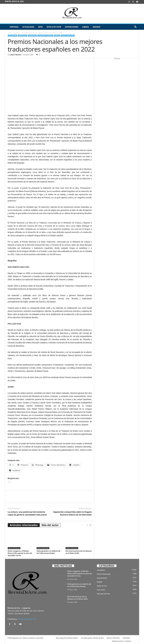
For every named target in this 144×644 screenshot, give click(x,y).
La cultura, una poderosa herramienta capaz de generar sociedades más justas (27, 513)
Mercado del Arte (103, 594)
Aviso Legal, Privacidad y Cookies (67, 638)
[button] (135, 27)
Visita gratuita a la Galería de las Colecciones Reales (48, 552)
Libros (86, 27)
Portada (14, 27)
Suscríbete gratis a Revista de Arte (92, 638)
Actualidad (28, 27)
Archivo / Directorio (113, 638)
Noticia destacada (68, 36)
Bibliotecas (22, 36)
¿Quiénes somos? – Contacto (121, 641)
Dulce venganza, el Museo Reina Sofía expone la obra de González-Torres (20, 553)
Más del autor (50, 525)
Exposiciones (72, 27)
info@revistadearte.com (27, 619)
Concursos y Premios (45, 36)
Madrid (97, 27)
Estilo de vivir (54, 27)
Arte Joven (101, 590)
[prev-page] (87, 525)
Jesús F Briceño (16, 55)
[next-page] (91, 525)
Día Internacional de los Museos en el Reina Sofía (79, 552)
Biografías (32, 36)
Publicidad (126, 638)
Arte (40, 27)
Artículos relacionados (24, 525)
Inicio (9, 33)
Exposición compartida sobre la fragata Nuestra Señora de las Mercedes (73, 513)
